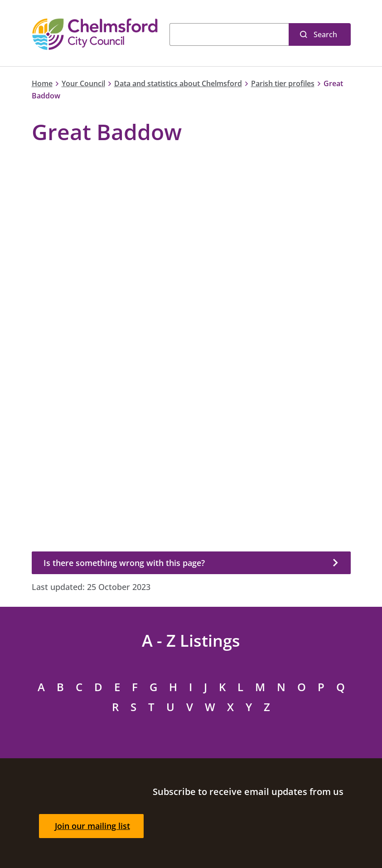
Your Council (83, 83)
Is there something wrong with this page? (124, 563)
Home (42, 83)
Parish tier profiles (283, 83)
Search (325, 34)
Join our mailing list (92, 826)
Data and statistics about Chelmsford (178, 83)
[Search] (229, 34)
